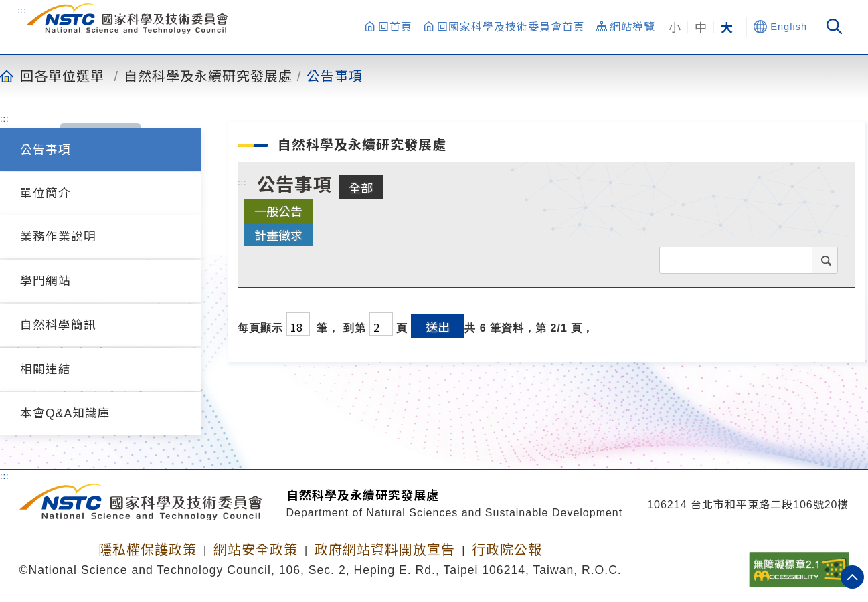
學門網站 (46, 281)
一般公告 (278, 211)
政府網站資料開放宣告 (385, 550)
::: (22, 10)
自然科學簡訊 (58, 325)
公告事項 (335, 76)
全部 (361, 187)
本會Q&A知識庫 (65, 413)
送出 (438, 326)
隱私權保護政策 (148, 550)
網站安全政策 (256, 550)
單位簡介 (46, 193)
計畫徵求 (278, 235)
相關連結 (46, 369)
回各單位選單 (62, 76)
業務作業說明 (58, 237)
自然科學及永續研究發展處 (208, 76)
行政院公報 (507, 550)
